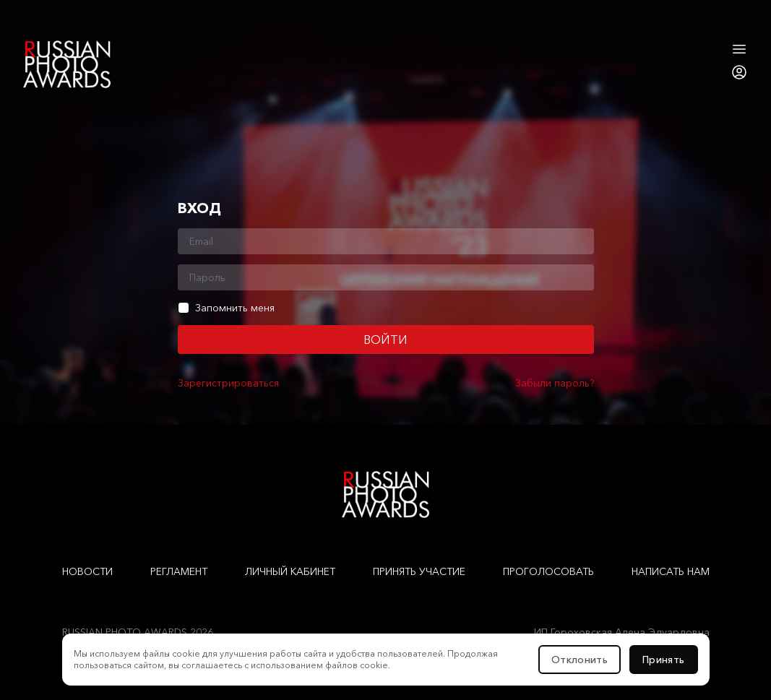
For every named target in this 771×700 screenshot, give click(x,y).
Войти (385, 340)
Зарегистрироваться (228, 383)
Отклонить (580, 660)
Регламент (179, 571)
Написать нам (671, 571)
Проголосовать (548, 571)
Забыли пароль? (555, 383)
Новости (87, 571)
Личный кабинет (290, 571)
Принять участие (419, 571)
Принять (663, 660)
